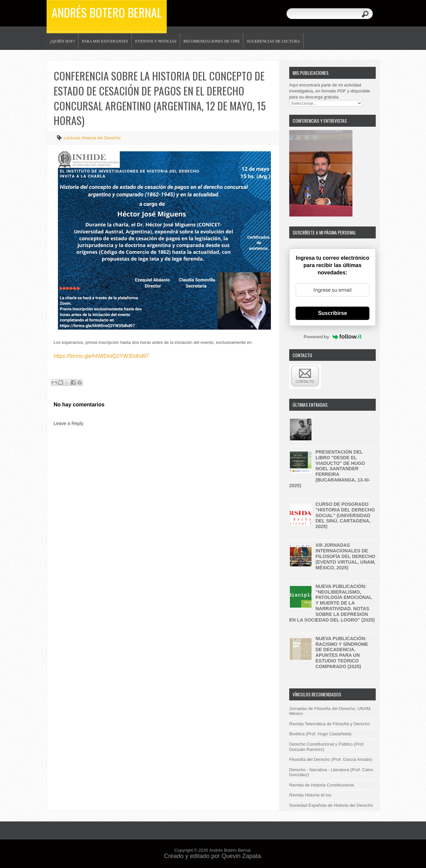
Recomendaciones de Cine (212, 41)
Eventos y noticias (156, 41)
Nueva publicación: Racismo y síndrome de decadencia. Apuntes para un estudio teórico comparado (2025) (342, 652)
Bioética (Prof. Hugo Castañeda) (320, 734)
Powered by (332, 337)
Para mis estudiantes (105, 41)
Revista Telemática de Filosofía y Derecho (330, 724)
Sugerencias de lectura (273, 41)
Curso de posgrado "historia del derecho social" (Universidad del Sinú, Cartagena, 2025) (345, 515)
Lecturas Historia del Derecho (92, 138)
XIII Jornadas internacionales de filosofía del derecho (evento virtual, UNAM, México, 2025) (345, 556)
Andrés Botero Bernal (107, 12)
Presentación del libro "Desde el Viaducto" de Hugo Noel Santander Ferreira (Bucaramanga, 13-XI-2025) (330, 469)
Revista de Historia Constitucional (321, 785)
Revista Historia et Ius (310, 795)
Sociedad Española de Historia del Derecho (331, 805)
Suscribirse (332, 313)
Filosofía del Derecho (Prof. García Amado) (331, 759)
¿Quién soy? (62, 41)
